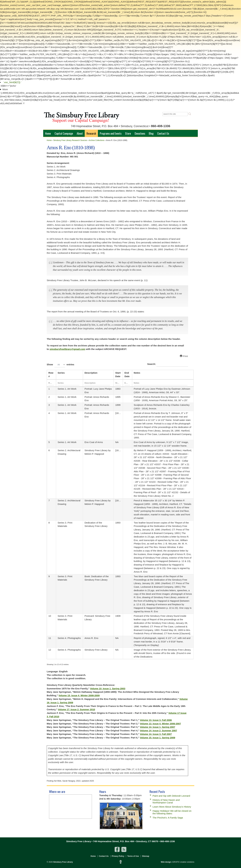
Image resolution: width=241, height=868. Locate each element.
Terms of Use (133, 856)
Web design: (166, 862)
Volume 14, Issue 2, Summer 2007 (158, 731)
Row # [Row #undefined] (51, 375)
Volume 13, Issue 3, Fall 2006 (156, 720)
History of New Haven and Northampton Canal (166, 801)
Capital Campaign (64, 133)
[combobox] (60, 365)
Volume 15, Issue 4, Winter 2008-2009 (79, 695)
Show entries (60, 365)
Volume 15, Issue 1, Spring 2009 (157, 738)
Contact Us (163, 133)
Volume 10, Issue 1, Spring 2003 (108, 689)
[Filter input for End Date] (127, 383)
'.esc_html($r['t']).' (12, 82)
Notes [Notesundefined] (137, 373)
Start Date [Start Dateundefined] (118, 375)
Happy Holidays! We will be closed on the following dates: (172, 812)
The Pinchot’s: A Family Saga (168, 818)
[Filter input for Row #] (51, 383)
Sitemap (146, 856)
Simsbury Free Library (63, 862)
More (5, 89)
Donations (140, 133)
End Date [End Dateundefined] (127, 375)
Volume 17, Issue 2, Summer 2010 (76, 709)
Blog (151, 133)
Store (128, 133)
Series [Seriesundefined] (61, 373)
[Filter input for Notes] (161, 383)
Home (48, 133)
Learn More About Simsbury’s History (172, 807)
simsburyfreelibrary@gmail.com (67, 349)
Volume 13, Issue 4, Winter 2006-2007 (160, 724)
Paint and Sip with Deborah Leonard (171, 796)
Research (91, 133)
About (80, 133)
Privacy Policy (118, 856)
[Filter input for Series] (69, 383)
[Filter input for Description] (97, 383)
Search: (168, 364)
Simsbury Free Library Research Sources (70, 140)
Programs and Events (111, 133)
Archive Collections (97, 140)
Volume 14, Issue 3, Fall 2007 (156, 734)
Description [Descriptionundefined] (91, 373)
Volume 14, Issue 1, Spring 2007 (157, 727)
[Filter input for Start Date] (118, 383)
